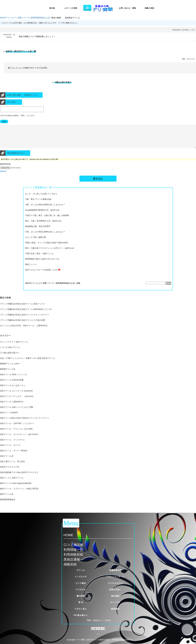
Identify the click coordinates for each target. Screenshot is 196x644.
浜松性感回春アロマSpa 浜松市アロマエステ (19, 477)
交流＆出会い (115, 589)
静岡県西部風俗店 (8, 504)
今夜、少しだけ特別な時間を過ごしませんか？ (45, 209)
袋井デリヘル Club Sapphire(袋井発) (16, 488)
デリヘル (81, 570)
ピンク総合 (81, 583)
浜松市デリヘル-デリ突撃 (11, 18)
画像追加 (3, 176)
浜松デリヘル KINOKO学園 (12, 385)
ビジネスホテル (115, 583)
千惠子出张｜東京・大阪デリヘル (39, 258)
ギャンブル (115, 602)
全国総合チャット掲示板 (102, 620)
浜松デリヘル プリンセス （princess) (17, 401)
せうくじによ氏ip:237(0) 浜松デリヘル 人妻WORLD (24, 330)
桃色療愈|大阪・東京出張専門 (38, 231)
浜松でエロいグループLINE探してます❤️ (43, 275)
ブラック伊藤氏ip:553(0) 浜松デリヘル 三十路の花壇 (23, 325)
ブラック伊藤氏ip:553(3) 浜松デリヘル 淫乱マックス (23, 309)
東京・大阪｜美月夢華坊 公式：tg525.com (43, 226)
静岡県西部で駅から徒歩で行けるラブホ (42, 264)
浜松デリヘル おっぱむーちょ (13, 390)
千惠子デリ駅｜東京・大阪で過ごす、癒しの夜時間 (47, 220)
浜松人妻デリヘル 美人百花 (12, 466)
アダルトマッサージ (115, 577)
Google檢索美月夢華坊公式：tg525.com (42, 215)
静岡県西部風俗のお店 (40, 18)
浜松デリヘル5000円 (9, 417)
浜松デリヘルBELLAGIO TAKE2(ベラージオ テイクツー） (25, 423)
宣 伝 (81, 602)
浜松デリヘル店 (7, 461)
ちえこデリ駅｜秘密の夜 (36, 242)
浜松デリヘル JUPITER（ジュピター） (17, 428)
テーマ (26, 18)
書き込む (98, 183)
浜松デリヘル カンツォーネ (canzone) (16, 396)
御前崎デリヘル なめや (10, 368)
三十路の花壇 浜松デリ (10, 358)
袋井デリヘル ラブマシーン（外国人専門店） (20, 494)
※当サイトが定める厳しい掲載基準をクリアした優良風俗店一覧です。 (98, 52)
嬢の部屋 (81, 596)
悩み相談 (115, 596)
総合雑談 (115, 609)
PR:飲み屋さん (81, 615)
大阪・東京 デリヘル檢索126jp (38, 204)
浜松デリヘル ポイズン (10, 450)
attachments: (5, 169)
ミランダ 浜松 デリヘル (10, 352)
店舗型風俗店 (115, 570)
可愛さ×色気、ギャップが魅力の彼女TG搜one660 (46, 248)
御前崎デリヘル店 (8, 374)
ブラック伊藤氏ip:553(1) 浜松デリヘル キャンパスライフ (24, 320)
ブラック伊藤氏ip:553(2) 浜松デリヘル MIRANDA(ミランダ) (26, 314)
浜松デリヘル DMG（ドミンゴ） (14, 379)
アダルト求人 (81, 609)
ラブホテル (81, 589)
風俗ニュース (31, 269)
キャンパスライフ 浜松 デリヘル (14, 347)
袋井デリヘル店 (7, 499)
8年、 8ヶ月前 (59, 23)
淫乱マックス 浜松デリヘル (12, 483)
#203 (193, 30)
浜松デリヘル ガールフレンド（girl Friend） (20, 439)
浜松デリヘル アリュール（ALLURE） (17, 434)
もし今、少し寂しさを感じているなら (41, 199)
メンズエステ (81, 577)
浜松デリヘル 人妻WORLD (12, 407)
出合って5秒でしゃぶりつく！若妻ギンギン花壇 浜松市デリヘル (27, 363)
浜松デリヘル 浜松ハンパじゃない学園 (16, 412)
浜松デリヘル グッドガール (12, 445)
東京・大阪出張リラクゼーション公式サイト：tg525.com (50, 253)
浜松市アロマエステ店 (10, 472)
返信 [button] (188, 30)
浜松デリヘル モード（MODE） (14, 455)
